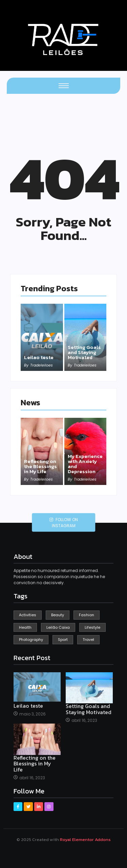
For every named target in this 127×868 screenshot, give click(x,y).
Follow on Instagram (64, 523)
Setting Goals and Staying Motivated (84, 352)
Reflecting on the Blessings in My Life (40, 466)
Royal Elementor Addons (85, 839)
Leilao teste (39, 357)
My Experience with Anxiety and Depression (85, 464)
